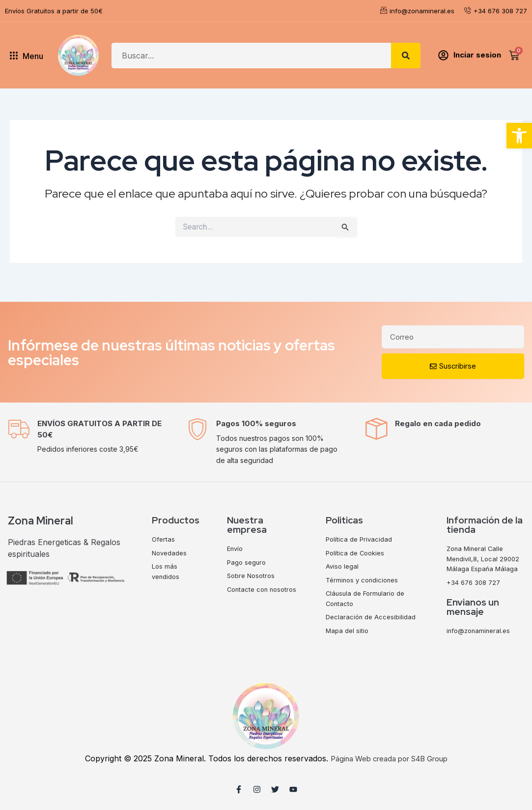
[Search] (406, 56)
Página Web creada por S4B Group (389, 758)
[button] (519, 136)
